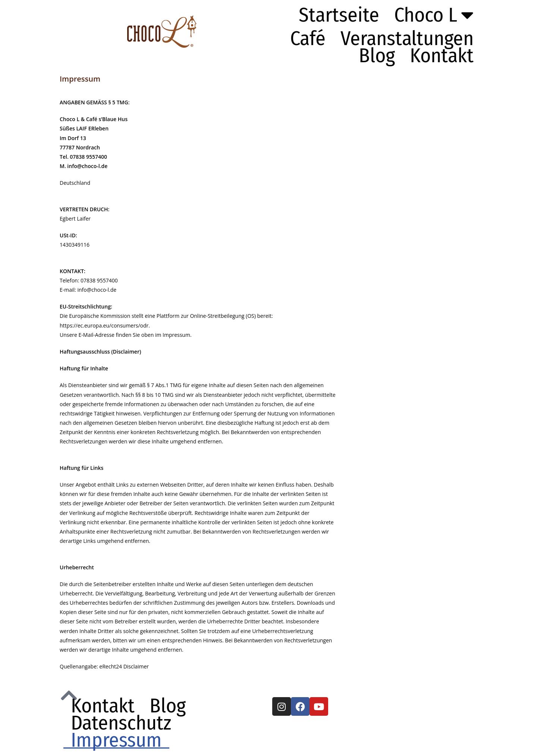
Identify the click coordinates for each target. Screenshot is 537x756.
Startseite (339, 15)
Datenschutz (121, 723)
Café (308, 38)
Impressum (116, 740)
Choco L (434, 15)
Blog (377, 56)
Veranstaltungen (407, 38)
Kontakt (442, 56)
